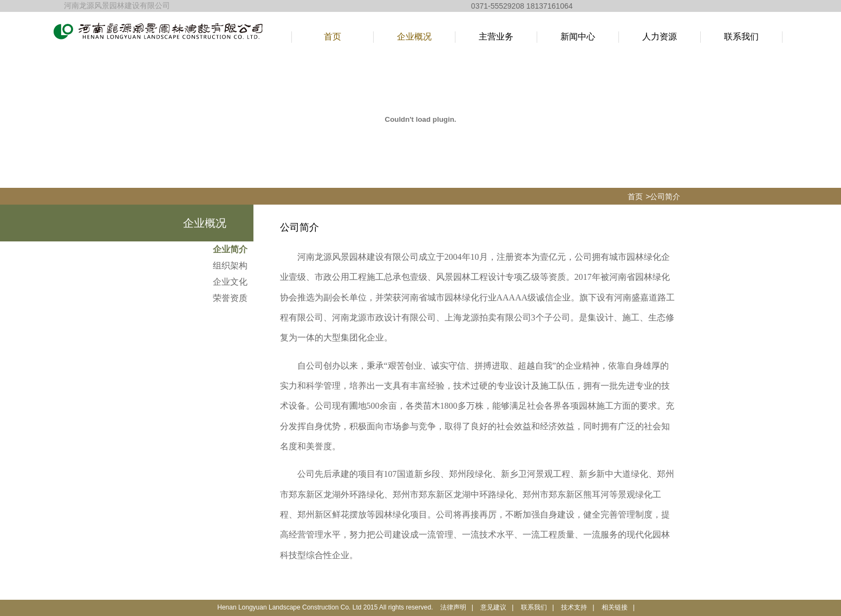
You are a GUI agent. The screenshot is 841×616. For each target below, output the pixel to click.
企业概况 (414, 37)
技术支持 (574, 607)
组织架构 (230, 266)
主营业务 (496, 37)
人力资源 (660, 37)
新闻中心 (578, 37)
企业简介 (230, 249)
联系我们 (741, 37)
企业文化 (230, 282)
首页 (333, 37)
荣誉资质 (230, 298)
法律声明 (453, 607)
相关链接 (615, 607)
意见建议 (493, 607)
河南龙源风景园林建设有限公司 (117, 6)
